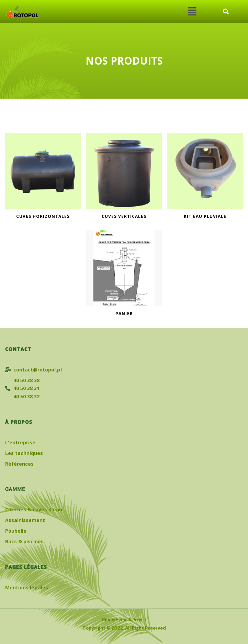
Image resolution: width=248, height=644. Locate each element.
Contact (18, 349)
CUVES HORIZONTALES (43, 216)
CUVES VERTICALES (124, 216)
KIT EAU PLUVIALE (205, 216)
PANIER (124, 314)
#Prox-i (137, 620)
